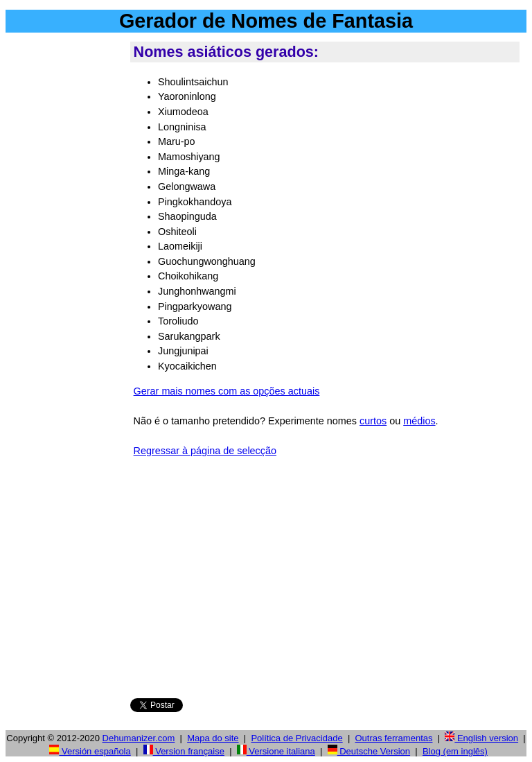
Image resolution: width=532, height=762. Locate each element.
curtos (373, 421)
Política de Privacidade (296, 738)
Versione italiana (276, 751)
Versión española (90, 751)
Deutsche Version (369, 751)
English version (481, 738)
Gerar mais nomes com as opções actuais (227, 391)
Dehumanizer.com (139, 738)
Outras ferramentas (393, 738)
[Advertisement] (65, 249)
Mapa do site (213, 738)
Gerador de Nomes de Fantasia (266, 21)
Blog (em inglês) (455, 751)
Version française (184, 751)
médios (419, 421)
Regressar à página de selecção (205, 451)
